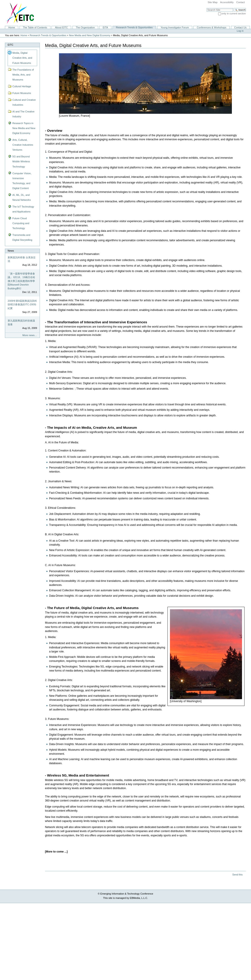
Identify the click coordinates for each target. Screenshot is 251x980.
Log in (240, 31)
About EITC (61, 27)
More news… (30, 335)
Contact (240, 2)
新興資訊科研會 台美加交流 (22, 259)
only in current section (234, 13)
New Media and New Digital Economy (90, 35)
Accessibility (227, 2)
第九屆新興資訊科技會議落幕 (21, 323)
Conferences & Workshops (211, 27)
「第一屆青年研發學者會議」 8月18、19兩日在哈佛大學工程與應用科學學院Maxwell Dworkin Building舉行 (21, 281)
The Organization (85, 27)
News (11, 251)
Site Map (213, 2)
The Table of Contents (35, 27)
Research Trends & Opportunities (134, 27)
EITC (10, 45)
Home (12, 27)
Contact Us (240, 27)
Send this (237, 875)
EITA (105, 27)
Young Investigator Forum (175, 27)
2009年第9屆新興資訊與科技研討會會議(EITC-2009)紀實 (22, 305)
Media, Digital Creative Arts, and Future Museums (22, 58)
